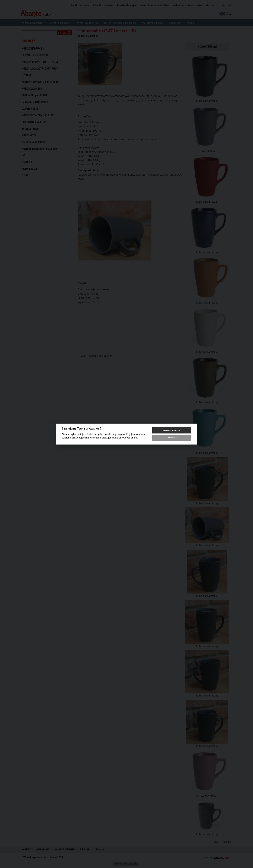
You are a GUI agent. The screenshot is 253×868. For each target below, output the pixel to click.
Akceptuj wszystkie (172, 430)
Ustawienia (172, 438)
